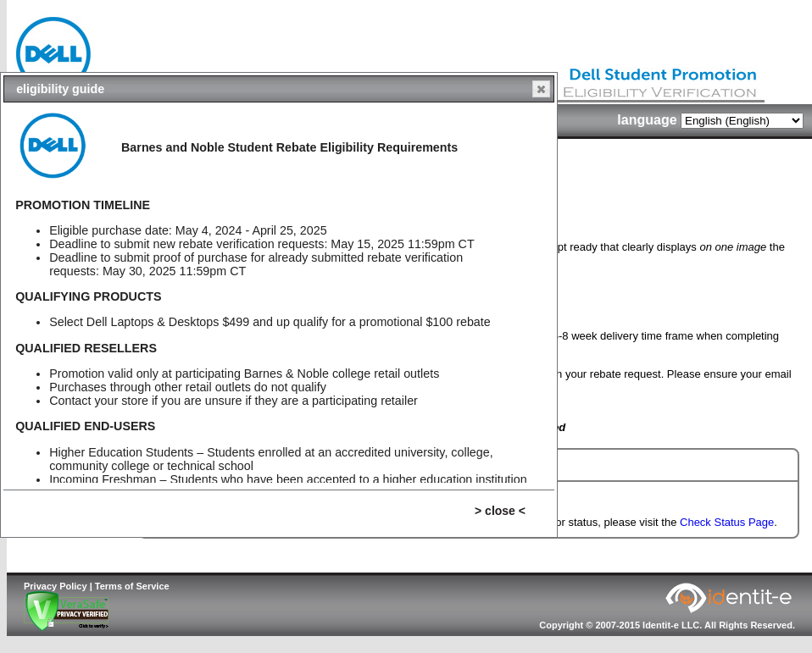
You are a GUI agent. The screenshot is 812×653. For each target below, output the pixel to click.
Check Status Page (727, 522)
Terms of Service (132, 586)
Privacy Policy (56, 586)
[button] (541, 89)
